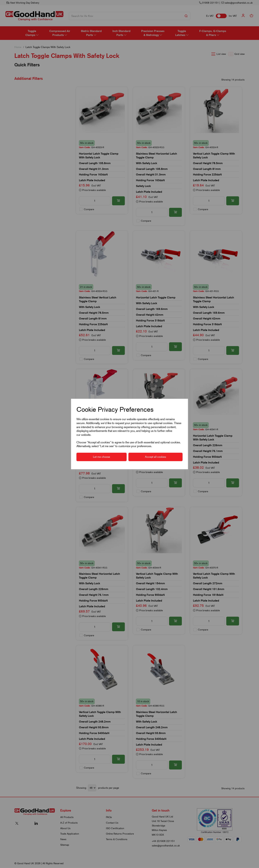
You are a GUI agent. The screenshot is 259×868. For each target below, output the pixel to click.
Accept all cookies (155, 457)
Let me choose (102, 457)
